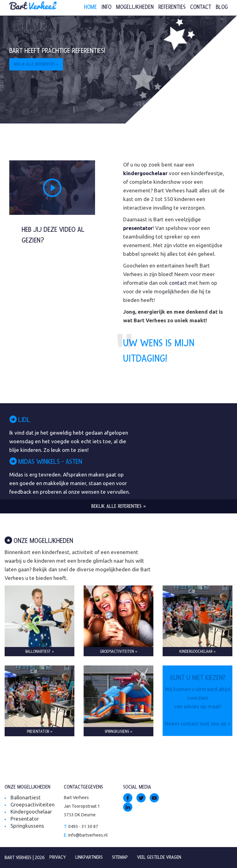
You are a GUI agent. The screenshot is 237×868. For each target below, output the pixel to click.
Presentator (25, 819)
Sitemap (120, 857)
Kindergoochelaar (31, 812)
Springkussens (27, 826)
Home (90, 7)
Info (106, 7)
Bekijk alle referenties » (36, 64)
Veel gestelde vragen (159, 857)
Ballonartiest (26, 797)
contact (178, 283)
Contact (201, 7)
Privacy (58, 857)
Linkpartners (89, 857)
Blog (222, 7)
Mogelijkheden (135, 7)
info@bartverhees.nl (88, 835)
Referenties (172, 7)
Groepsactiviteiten (33, 804)
